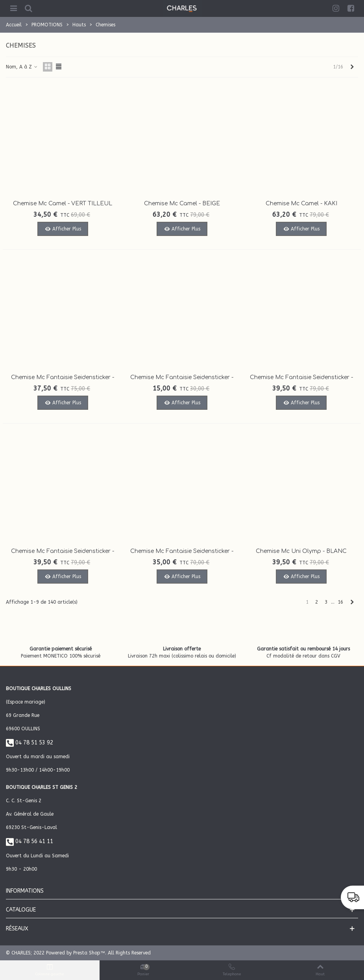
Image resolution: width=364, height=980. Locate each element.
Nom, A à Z (22, 67)
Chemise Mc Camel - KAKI (301, 204)
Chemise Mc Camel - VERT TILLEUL (63, 204)
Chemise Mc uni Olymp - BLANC (301, 551)
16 (340, 602)
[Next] (352, 67)
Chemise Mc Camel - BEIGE (182, 204)
